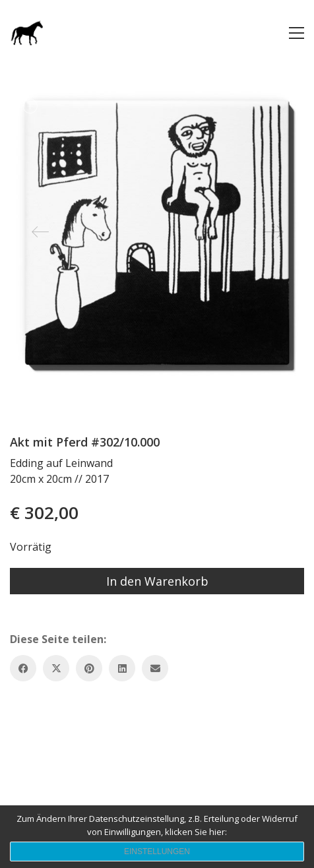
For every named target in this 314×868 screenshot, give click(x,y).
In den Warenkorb (157, 581)
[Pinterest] (89, 668)
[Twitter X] (56, 668)
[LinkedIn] (122, 668)
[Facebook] (23, 668)
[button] (297, 33)
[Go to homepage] (26, 33)
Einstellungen (157, 852)
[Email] (155, 668)
